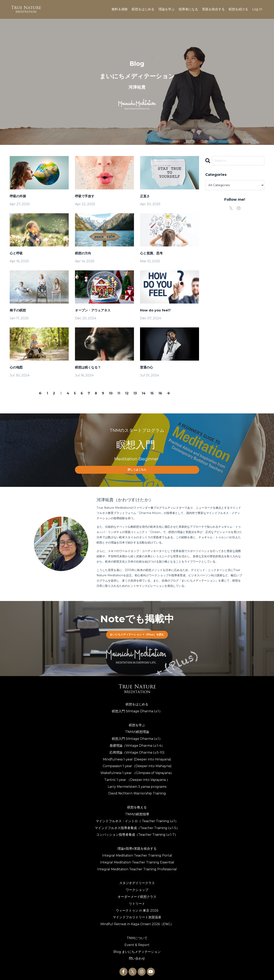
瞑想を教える (137, 804)
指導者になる (188, 9)
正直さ (145, 196)
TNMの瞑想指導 (137, 811)
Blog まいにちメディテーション (137, 949)
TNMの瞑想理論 (137, 729)
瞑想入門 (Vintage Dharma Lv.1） (137, 708)
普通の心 (146, 367)
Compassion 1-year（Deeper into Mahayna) (137, 763)
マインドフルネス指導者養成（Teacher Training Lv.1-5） (137, 825)
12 (126, 393)
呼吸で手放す (85, 196)
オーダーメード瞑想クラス (137, 894)
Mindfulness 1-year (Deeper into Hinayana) (137, 756)
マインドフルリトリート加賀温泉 (137, 914)
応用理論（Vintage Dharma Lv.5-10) (137, 749)
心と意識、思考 (151, 253)
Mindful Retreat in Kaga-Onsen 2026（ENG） (137, 921)
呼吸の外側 (18, 196)
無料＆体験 (120, 9)
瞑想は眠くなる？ (88, 367)
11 (119, 393)
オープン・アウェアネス (93, 310)
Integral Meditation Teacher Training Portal (137, 853)
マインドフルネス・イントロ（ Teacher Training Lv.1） (137, 818)
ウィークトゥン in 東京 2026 (137, 907)
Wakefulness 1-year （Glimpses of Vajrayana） (137, 770)
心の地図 (16, 367)
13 (134, 393)
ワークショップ (137, 887)
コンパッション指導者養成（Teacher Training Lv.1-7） (137, 832)
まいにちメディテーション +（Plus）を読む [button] (137, 632)
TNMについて (137, 935)
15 (150, 393)
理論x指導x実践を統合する (137, 846)
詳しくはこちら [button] (137, 469)
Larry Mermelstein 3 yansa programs (137, 784)
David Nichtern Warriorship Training (137, 790)
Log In (257, 9)
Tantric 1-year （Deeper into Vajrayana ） (137, 777)
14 (142, 393)
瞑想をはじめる (143, 9)
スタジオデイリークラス (137, 880)
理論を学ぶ (167, 9)
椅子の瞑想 (18, 310)
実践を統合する (213, 9)
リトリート (137, 901)
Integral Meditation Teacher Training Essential (137, 859)
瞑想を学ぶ (137, 722)
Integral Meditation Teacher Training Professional (137, 866)
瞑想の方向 (83, 253)
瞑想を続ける (238, 9)
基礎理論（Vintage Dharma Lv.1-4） (137, 743)
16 (158, 393)
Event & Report (137, 942)
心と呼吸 (16, 253)
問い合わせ (137, 956)
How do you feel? (155, 310)
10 (111, 393)
